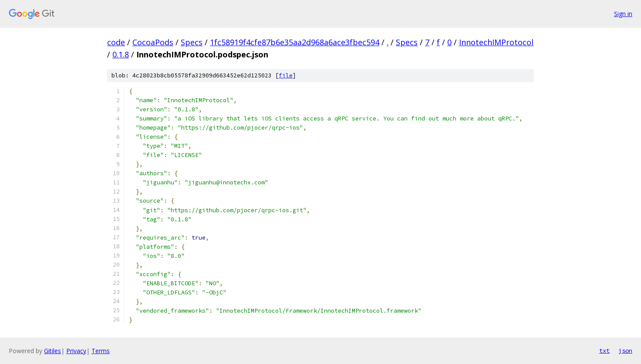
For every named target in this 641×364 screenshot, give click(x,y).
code (116, 42)
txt (604, 351)
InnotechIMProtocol (496, 42)
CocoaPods (153, 42)
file (286, 75)
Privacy (76, 351)
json (625, 351)
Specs (192, 42)
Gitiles (52, 351)
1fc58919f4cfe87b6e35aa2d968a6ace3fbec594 (295, 42)
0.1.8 (121, 54)
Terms (101, 351)
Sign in (623, 14)
